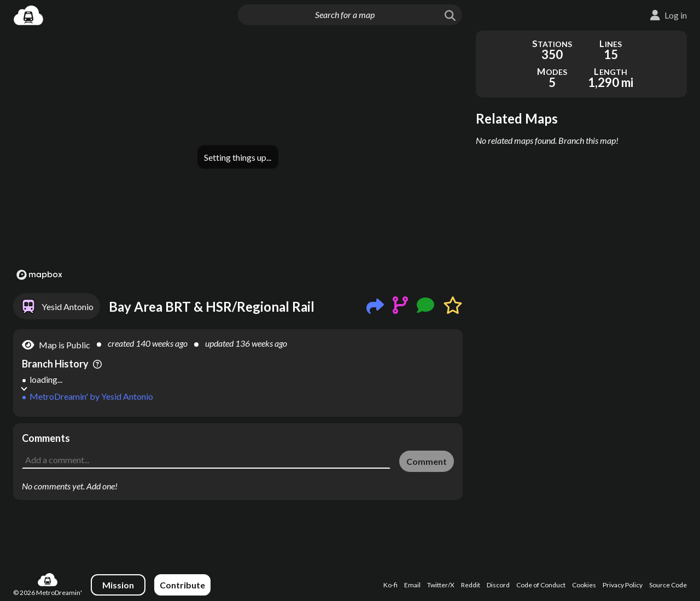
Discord (498, 585)
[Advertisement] (238, 448)
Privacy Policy (623, 585)
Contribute (182, 585)
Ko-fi (390, 585)
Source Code (668, 585)
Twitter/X (441, 585)
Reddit (471, 585)
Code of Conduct (541, 585)
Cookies (584, 585)
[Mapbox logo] (39, 275)
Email (412, 585)
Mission (118, 585)
